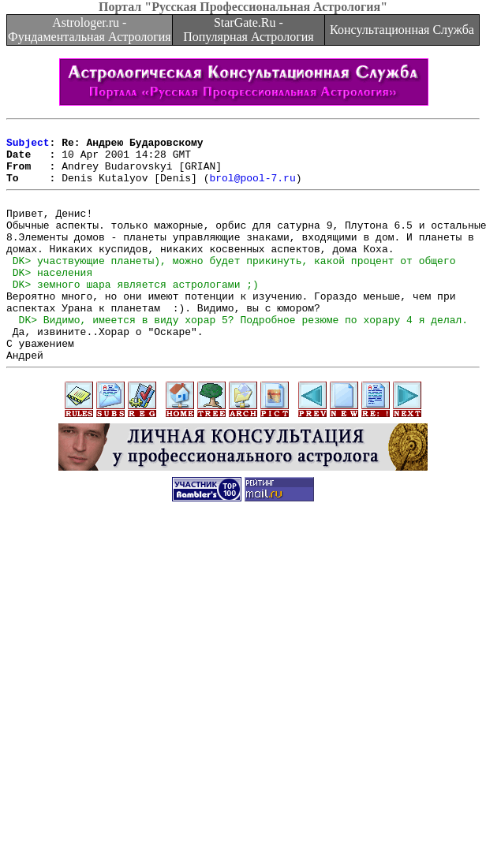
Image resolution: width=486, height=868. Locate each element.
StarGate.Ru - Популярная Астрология (248, 30)
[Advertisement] (240, 705)
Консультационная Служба (402, 30)
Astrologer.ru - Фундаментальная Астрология (90, 30)
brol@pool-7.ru (252, 189)
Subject (28, 147)
